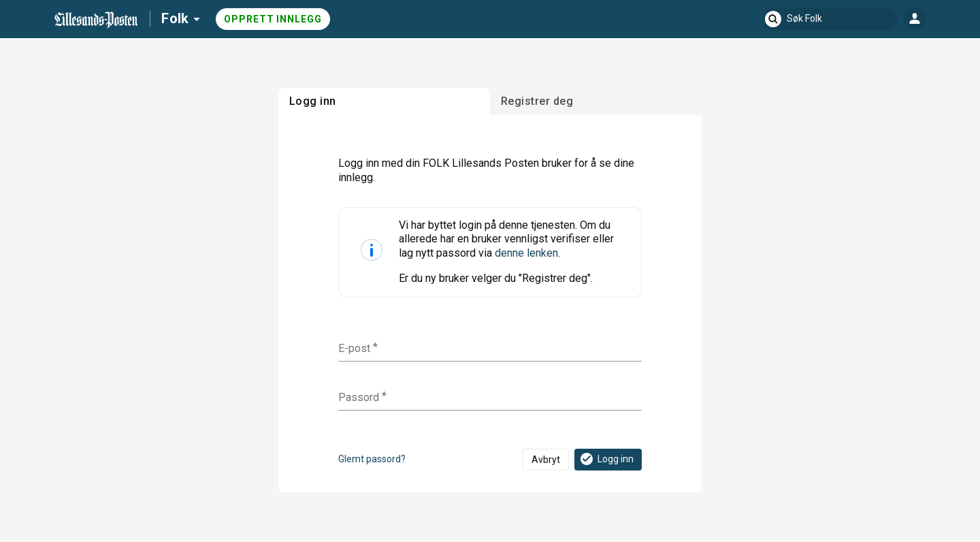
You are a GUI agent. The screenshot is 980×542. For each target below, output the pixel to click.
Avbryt (546, 460)
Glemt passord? (372, 459)
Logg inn (606, 459)
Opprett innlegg (273, 19)
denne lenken (526, 253)
